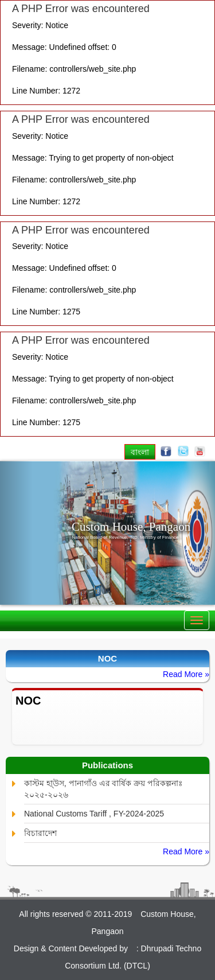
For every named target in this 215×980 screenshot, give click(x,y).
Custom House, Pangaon (131, 527)
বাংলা (140, 452)
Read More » (186, 674)
